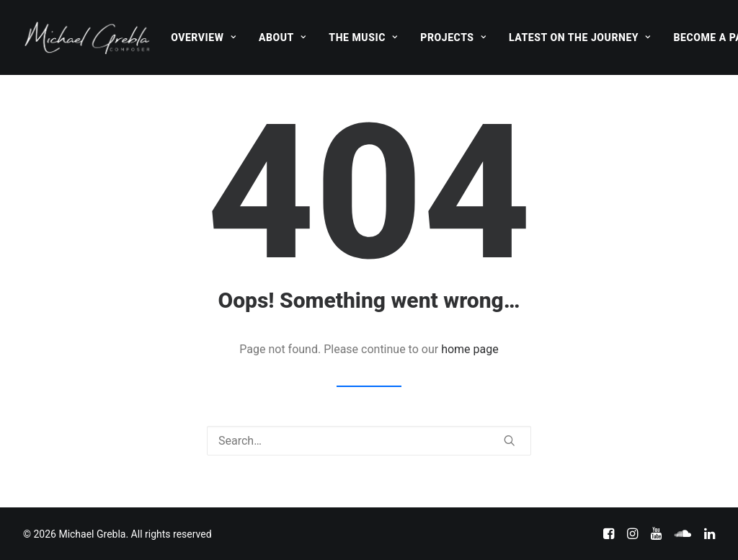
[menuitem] (203, 37)
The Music (363, 37)
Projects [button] (453, 37)
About (282, 37)
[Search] (369, 441)
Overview (203, 37)
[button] (510, 440)
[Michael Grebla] (87, 37)
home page (470, 349)
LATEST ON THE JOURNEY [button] (580, 37)
